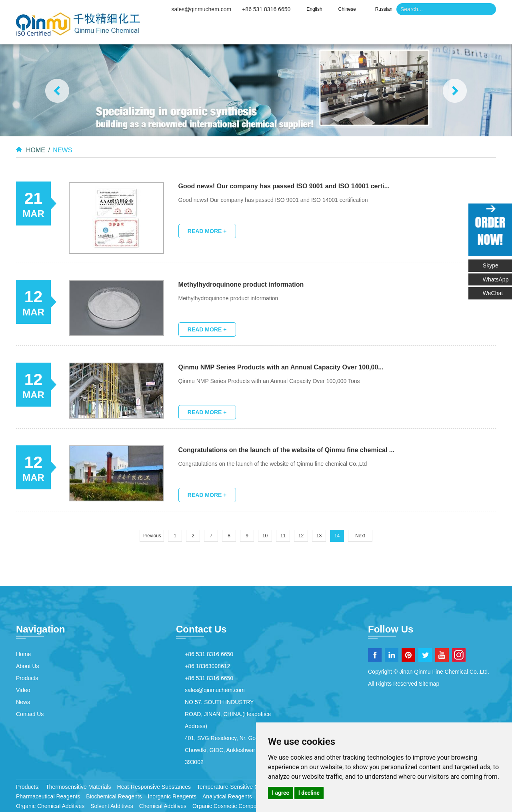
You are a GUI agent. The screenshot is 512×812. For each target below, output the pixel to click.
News (386, 32)
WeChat (498, 291)
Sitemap (429, 683)
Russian (384, 9)
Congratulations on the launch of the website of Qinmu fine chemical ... (287, 449)
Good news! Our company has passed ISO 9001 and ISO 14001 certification (274, 200)
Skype (491, 265)
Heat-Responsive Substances (154, 786)
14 (337, 535)
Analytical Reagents (227, 796)
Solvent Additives (112, 805)
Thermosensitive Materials (78, 786)
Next (360, 535)
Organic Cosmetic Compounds (231, 805)
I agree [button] (281, 793)
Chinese (347, 9)
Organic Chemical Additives (50, 805)
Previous (152, 535)
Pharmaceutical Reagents (48, 796)
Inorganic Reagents (172, 796)
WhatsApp (496, 279)
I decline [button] (309, 793)
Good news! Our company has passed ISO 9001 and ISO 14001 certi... (284, 186)
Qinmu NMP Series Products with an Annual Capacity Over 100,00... (281, 366)
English (314, 9)
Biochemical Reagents (114, 796)
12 (301, 535)
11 (283, 535)
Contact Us (439, 32)
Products (291, 32)
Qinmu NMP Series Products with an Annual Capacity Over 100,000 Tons (270, 380)
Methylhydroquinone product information (242, 284)
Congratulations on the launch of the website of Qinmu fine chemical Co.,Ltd (273, 463)
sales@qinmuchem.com (202, 9)
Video (341, 32)
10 (265, 535)
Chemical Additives (163, 805)
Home (185, 32)
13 (319, 535)
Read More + (208, 231)
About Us (236, 32)
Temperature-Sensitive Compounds (241, 786)
